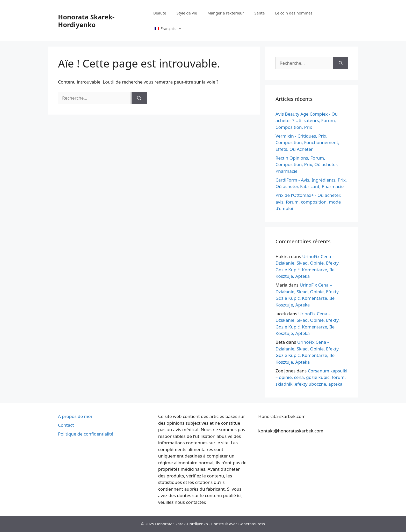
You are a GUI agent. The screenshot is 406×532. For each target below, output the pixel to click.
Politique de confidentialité (86, 434)
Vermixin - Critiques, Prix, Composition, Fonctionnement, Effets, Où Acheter (307, 143)
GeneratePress (252, 524)
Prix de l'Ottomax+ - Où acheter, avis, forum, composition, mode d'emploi (308, 202)
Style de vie (187, 13)
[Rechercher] (139, 98)
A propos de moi (75, 416)
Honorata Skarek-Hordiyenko (86, 21)
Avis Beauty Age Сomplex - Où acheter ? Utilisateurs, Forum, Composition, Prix (307, 121)
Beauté (160, 13)
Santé (260, 13)
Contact (66, 425)
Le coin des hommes (294, 13)
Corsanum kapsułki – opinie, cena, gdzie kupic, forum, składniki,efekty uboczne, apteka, (311, 377)
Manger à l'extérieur (226, 13)
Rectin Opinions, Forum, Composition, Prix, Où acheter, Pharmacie (307, 164)
